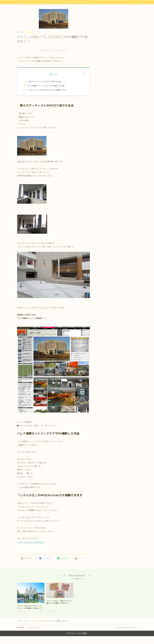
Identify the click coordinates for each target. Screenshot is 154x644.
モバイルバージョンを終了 (77, 633)
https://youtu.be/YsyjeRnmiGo (31, 542)
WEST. (32, 32)
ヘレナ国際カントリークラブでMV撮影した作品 (46, 86)
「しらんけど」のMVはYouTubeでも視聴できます (47, 90)
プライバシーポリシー (35, 627)
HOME (19, 621)
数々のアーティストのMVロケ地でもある (44, 82)
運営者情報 (21, 627)
